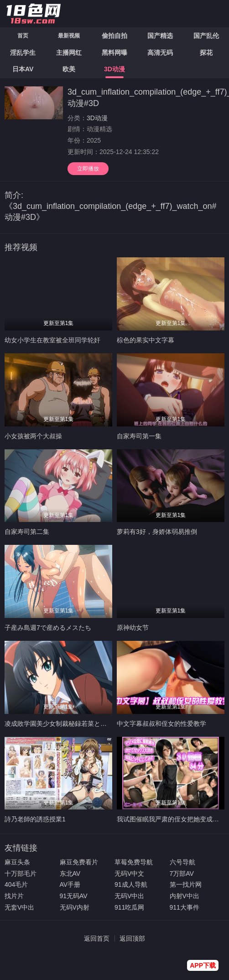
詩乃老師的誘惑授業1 (35, 819)
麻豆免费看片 (79, 862)
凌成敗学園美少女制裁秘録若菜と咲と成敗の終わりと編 (84, 724)
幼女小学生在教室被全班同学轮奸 (52, 340)
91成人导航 (131, 884)
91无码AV (74, 896)
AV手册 (70, 884)
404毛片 (16, 884)
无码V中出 (129, 896)
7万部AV (182, 873)
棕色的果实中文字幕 (146, 340)
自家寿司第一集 (139, 436)
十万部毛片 (21, 873)
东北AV (70, 873)
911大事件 (185, 907)
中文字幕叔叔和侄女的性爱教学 (161, 724)
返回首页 (97, 938)
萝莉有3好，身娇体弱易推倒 (157, 532)
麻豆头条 (17, 862)
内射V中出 (185, 896)
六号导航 (182, 862)
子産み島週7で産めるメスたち (48, 628)
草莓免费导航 (134, 862)
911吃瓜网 (129, 907)
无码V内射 (75, 907)
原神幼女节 (133, 628)
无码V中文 (129, 873)
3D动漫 (97, 118)
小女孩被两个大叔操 (33, 436)
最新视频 (69, 36)
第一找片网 (186, 884)
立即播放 (88, 169)
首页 (23, 36)
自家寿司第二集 (27, 532)
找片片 (14, 896)
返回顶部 (132, 938)
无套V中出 (19, 907)
